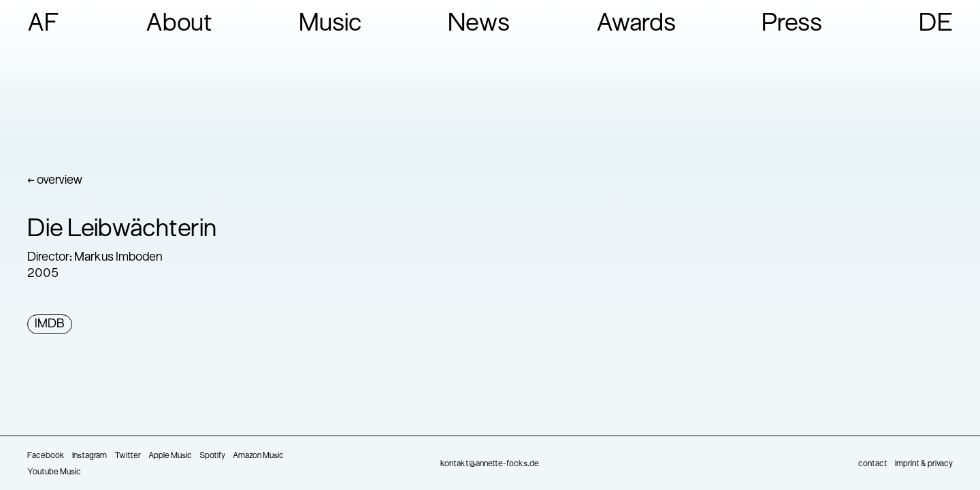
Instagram (89, 456)
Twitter (128, 456)
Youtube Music (54, 472)
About (179, 24)
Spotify (212, 456)
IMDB (50, 324)
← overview (55, 181)
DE (936, 24)
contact (873, 464)
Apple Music (170, 456)
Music (330, 24)
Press (792, 24)
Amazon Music (258, 456)
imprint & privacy (924, 464)
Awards (636, 24)
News (479, 24)
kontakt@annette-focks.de (490, 464)
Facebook (46, 456)
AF (44, 24)
